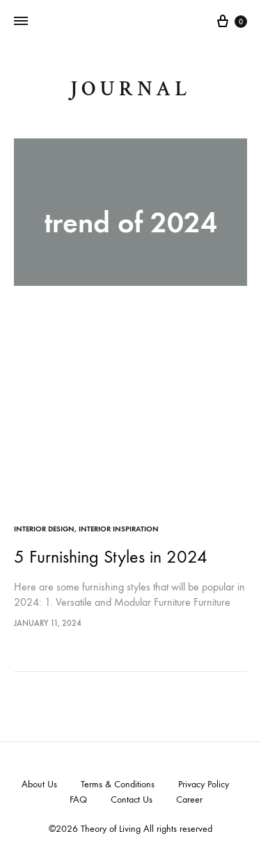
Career (189, 799)
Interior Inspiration (119, 529)
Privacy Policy (204, 784)
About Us (39, 784)
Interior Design (44, 529)
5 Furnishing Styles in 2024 (111, 557)
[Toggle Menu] (21, 22)
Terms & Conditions (118, 784)
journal (130, 89)
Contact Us (132, 799)
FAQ (78, 799)
